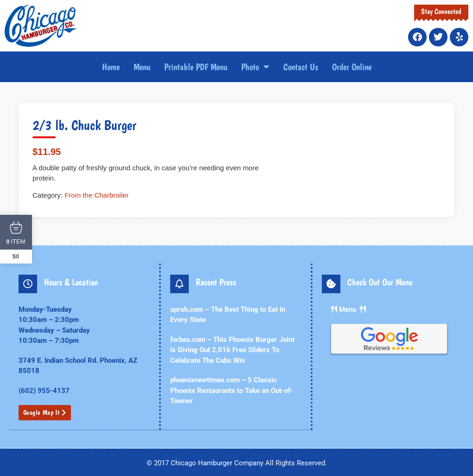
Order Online (352, 67)
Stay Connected (441, 11)
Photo (255, 67)
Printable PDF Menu (196, 67)
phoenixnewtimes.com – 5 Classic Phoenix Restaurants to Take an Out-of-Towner (232, 390)
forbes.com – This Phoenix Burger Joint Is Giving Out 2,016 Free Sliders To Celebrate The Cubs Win (232, 350)
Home (111, 67)
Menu (142, 67)
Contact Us (301, 67)
